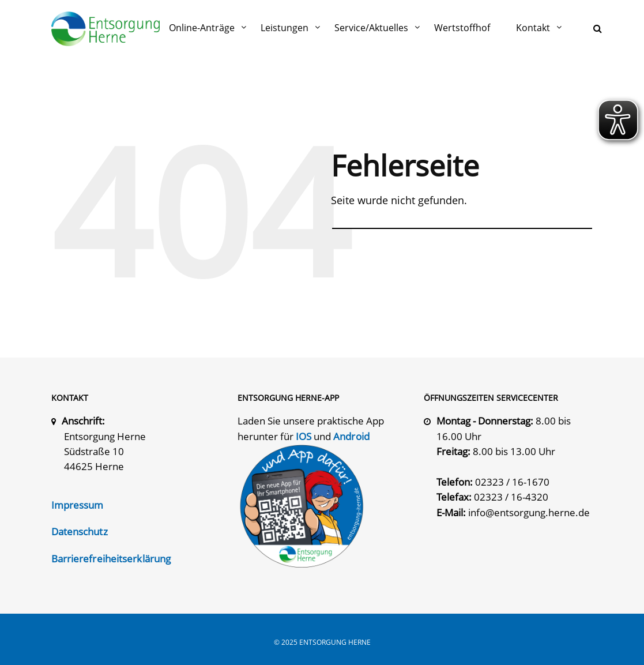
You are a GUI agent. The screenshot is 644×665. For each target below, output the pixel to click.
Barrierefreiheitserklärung (111, 559)
